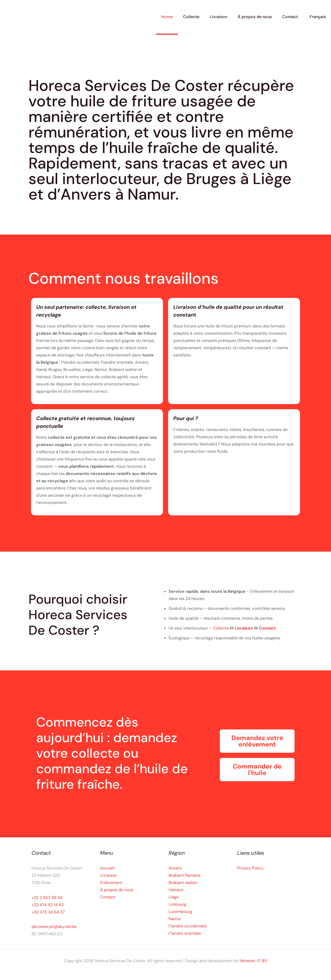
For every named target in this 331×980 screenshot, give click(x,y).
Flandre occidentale (188, 926)
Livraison (244, 628)
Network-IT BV (253, 961)
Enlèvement (111, 883)
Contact (267, 628)
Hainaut (176, 890)
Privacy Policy (250, 868)
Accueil (107, 868)
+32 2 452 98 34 (47, 898)
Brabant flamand (185, 875)
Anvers (175, 868)
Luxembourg (180, 912)
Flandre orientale (185, 933)
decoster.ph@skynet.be (54, 927)
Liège (174, 897)
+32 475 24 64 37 (48, 912)
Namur (175, 919)
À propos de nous (117, 890)
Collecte (221, 628)
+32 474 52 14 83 (48, 905)
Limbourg (178, 904)
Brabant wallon (183, 883)
